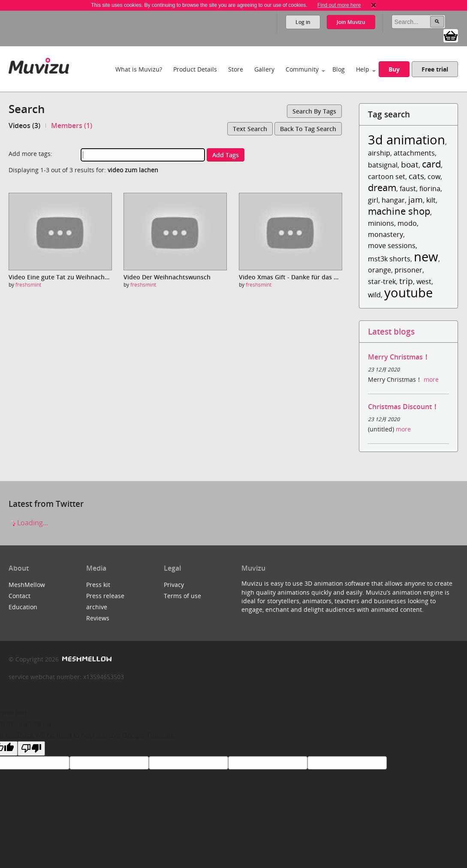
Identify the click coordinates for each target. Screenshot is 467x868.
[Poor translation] (31, 748)
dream (382, 187)
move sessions (392, 245)
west (424, 281)
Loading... (28, 523)
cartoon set (387, 177)
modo (407, 223)
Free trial (435, 69)
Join (351, 22)
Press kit (98, 585)
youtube (408, 292)
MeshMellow (27, 585)
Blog (339, 69)
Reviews (98, 618)
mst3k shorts (389, 259)
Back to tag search (308, 129)
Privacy (174, 585)
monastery (386, 234)
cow (434, 177)
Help (363, 69)
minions (381, 223)
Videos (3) (24, 126)
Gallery (264, 69)
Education (23, 607)
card (431, 164)
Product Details (195, 69)
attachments (414, 153)
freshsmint (28, 285)
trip (406, 281)
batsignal (383, 165)
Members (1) (72, 126)
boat (410, 164)
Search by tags (314, 111)
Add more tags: (30, 154)
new (426, 256)
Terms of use (182, 596)
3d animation (407, 139)
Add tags (226, 155)
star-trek (382, 281)
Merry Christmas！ (399, 357)
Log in (303, 22)
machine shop (399, 211)
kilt (431, 200)
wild (374, 295)
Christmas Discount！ (403, 407)
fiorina (430, 189)
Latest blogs (391, 331)
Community (302, 69)
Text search (250, 129)
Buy (394, 69)
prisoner (408, 270)
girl (373, 200)
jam (416, 199)
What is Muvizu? (139, 69)
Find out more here (339, 5)
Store (236, 69)
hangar (393, 200)
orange (380, 270)
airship (379, 153)
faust (408, 189)
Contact (20, 596)
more (431, 379)
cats (416, 176)
